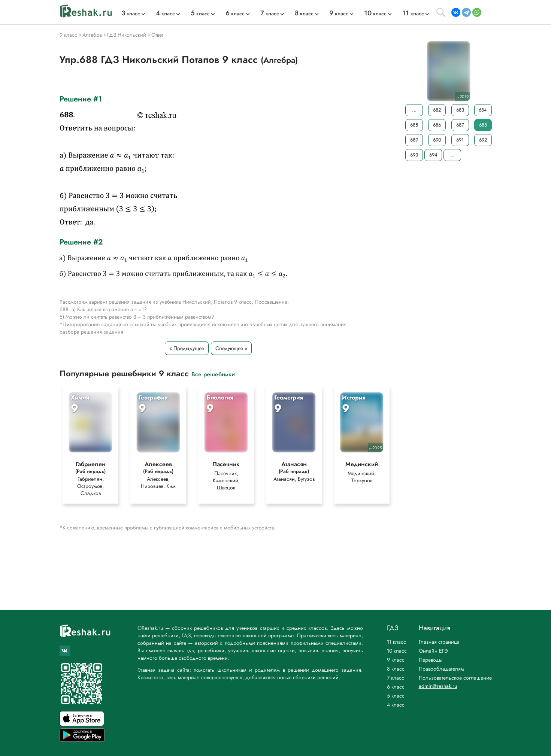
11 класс (396, 642)
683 (460, 110)
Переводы (431, 660)
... (414, 110)
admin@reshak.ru (438, 686)
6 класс (396, 687)
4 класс (396, 705)
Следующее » (231, 348)
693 (414, 155)
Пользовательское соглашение (455, 678)
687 (460, 125)
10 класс (397, 651)
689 (414, 140)
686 (437, 125)
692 (483, 140)
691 (460, 140)
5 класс (396, 696)
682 (437, 110)
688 (483, 125)
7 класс (396, 678)
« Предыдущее (187, 348)
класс (131, 13)
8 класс (396, 669)
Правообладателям (441, 669)
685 (414, 125)
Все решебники (213, 374)
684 (483, 110)
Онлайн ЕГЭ (433, 651)
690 (437, 140)
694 (433, 155)
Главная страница (439, 642)
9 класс (396, 660)
